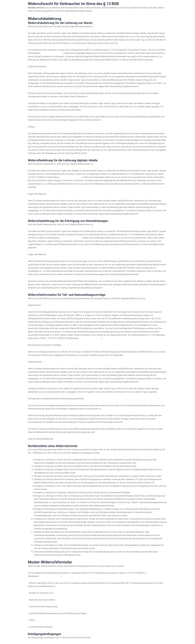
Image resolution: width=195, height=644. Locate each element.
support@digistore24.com (52, 53)
